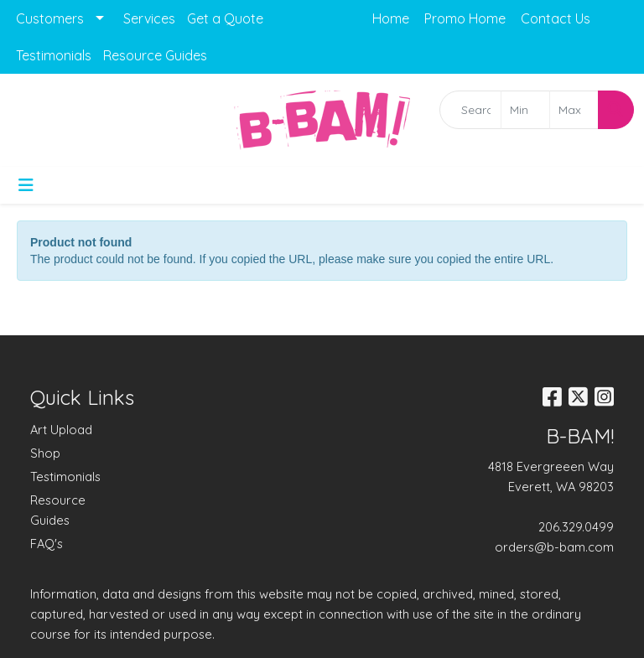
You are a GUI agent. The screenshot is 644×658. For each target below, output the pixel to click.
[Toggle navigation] (26, 185)
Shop (45, 453)
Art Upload (61, 430)
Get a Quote (225, 18)
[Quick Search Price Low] (525, 110)
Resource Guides (155, 55)
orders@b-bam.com (554, 547)
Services (149, 18)
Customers (50, 18)
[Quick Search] (470, 110)
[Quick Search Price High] (574, 110)
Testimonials (54, 55)
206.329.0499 (576, 527)
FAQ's (47, 544)
